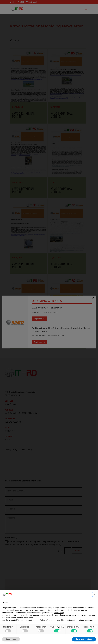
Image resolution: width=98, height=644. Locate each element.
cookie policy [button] (59, 613)
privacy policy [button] (10, 610)
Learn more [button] (11, 639)
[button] (95, 594)
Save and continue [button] (84, 639)
